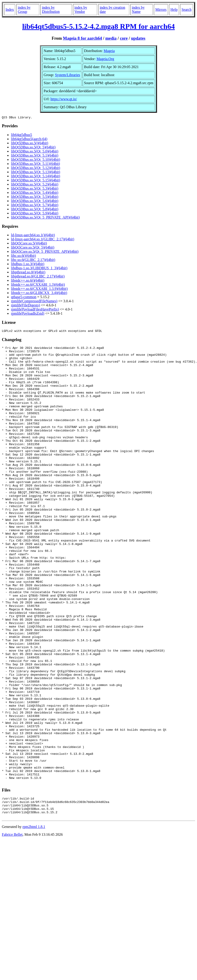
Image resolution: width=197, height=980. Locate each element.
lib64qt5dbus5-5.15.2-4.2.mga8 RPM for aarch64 (99, 26)
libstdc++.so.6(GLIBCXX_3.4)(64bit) (39, 293)
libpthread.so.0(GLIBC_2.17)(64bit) (38, 277)
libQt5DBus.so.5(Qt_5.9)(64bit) (35, 214)
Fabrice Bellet (12, 927)
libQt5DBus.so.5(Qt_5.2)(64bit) (35, 185)
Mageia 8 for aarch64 (82, 38)
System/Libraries (67, 75)
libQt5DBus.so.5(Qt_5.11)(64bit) (35, 164)
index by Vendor (81, 10)
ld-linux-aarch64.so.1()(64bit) (33, 236)
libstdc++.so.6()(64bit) (28, 281)
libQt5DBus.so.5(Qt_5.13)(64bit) (36, 173)
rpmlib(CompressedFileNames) (34, 302)
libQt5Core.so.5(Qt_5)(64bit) (33, 248)
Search (186, 10)
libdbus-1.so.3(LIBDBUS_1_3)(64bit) (39, 269)
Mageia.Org (105, 59)
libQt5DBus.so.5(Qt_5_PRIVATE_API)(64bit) (45, 218)
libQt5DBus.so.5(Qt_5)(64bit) (33, 148)
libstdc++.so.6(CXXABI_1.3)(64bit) (38, 285)
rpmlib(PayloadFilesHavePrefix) (35, 310)
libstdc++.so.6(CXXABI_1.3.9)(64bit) (39, 289)
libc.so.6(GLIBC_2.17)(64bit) (33, 260)
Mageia (109, 51)
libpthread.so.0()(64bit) (28, 273)
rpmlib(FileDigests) (25, 306)
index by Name (138, 10)
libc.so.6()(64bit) (23, 256)
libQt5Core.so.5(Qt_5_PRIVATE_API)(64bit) (45, 252)
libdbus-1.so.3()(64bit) (28, 265)
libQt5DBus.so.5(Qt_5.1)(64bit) (35, 156)
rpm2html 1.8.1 (34, 920)
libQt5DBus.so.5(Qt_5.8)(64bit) (35, 210)
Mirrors (161, 10)
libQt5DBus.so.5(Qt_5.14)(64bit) (36, 177)
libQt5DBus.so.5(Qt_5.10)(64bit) (36, 160)
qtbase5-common (24, 298)
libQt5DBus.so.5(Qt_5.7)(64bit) (35, 206)
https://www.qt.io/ (64, 99)
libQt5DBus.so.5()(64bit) (30, 144)
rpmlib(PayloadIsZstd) (28, 314)
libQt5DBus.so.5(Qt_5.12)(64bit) (36, 168)
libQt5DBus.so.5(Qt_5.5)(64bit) (35, 197)
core (124, 38)
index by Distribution (51, 10)
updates (138, 38)
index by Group (24, 10)
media (111, 38)
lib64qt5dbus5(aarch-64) (29, 140)
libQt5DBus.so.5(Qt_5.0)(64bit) (35, 152)
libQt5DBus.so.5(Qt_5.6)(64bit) (35, 201)
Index (10, 10)
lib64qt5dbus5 (22, 135)
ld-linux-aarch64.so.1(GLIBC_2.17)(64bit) (43, 240)
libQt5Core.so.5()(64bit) (29, 244)
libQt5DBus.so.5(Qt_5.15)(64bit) (36, 181)
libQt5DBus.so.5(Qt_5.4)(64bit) (35, 193)
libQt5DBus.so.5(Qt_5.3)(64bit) (35, 189)
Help (174, 10)
